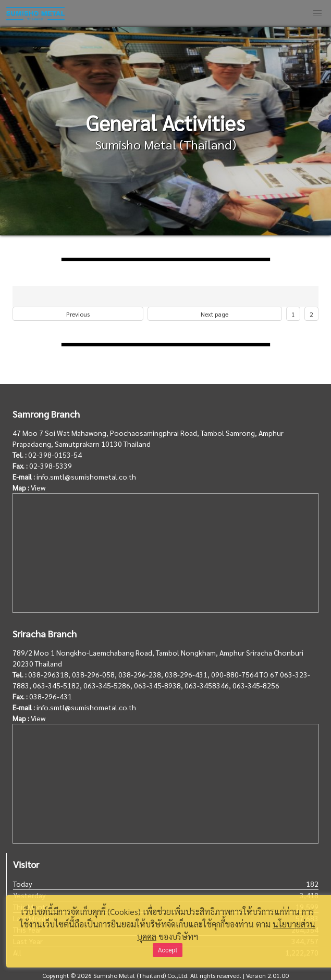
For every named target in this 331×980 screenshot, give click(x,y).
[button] (317, 14)
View (38, 487)
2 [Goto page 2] (311, 314)
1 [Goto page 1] (293, 314)
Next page (214, 314)
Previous (78, 314)
